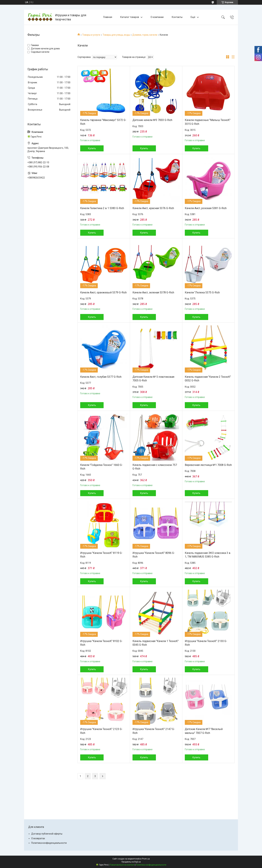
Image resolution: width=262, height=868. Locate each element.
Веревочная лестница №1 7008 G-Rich (208, 465)
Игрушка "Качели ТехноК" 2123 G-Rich (101, 731)
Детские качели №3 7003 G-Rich (152, 120)
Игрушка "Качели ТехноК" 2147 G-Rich (154, 731)
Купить (92, 148)
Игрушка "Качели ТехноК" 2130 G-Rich (206, 643)
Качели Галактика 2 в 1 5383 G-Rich (102, 208)
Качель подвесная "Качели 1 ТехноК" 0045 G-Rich (156, 643)
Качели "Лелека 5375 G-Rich (202, 292)
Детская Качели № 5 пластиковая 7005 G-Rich (153, 379)
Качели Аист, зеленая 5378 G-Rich (153, 292)
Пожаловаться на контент (122, 865)
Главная (108, 17)
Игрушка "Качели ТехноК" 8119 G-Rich (101, 555)
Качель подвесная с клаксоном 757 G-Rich (155, 467)
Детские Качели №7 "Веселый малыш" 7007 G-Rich (204, 731)
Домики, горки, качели (145, 35)
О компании (157, 17)
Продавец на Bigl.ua (131, 862)
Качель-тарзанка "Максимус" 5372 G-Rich (103, 122)
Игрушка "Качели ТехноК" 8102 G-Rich (101, 643)
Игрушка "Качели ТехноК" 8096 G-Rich (154, 555)
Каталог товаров (130, 17)
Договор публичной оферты (47, 834)
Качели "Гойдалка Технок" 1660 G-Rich (101, 467)
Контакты (177, 17)
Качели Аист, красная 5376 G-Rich (153, 208)
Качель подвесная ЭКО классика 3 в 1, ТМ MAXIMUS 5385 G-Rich (208, 555)
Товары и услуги (91, 35)
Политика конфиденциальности (49, 843)
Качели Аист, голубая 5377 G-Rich (101, 377)
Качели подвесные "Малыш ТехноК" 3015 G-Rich (208, 122)
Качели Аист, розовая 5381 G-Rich (206, 208)
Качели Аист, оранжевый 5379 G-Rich (103, 292)
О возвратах (38, 838)
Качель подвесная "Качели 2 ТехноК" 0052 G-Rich (208, 379)
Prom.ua (146, 859)
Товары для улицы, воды (116, 35)
